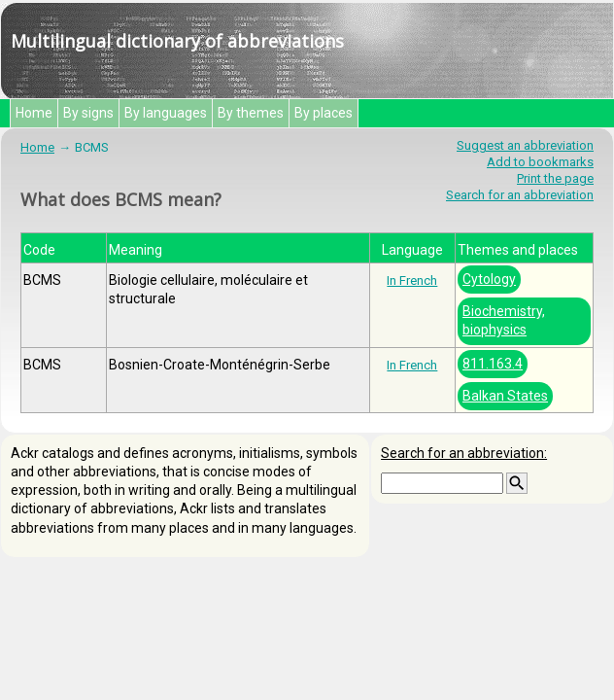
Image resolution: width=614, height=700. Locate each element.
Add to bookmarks (540, 162)
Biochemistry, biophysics (504, 320)
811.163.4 (493, 364)
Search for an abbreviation (520, 195)
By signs (88, 113)
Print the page (555, 178)
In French (412, 280)
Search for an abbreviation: (464, 453)
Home (34, 113)
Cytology (489, 279)
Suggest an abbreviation (525, 145)
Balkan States (505, 396)
